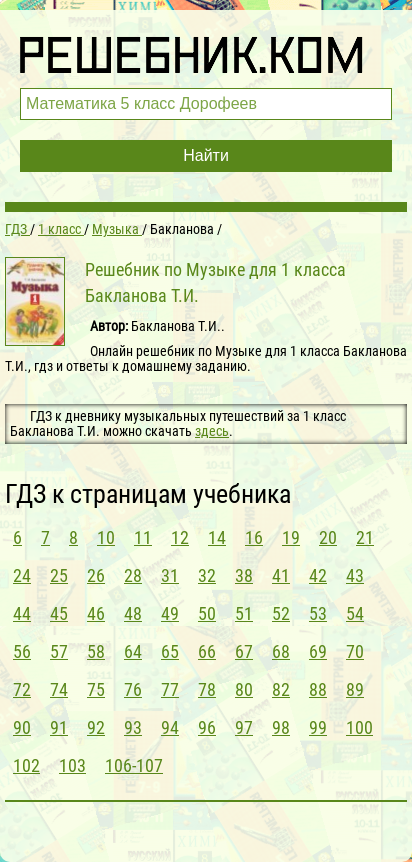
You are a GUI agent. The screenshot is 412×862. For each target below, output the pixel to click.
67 (244, 651)
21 (365, 537)
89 (355, 689)
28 (133, 575)
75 (96, 689)
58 (96, 651)
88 (318, 689)
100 (359, 727)
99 (318, 727)
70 (355, 651)
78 (207, 689)
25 (59, 575)
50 (207, 613)
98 (281, 727)
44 (22, 613)
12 (180, 537)
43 (355, 575)
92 (96, 727)
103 (72, 765)
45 (59, 613)
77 (170, 689)
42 (318, 575)
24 (22, 575)
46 (96, 613)
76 (133, 689)
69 (318, 651)
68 (281, 651)
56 (22, 651)
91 (59, 727)
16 (254, 537)
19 (291, 537)
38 (244, 575)
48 (133, 613)
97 (244, 727)
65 (170, 651)
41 (281, 575)
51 (244, 613)
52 (281, 613)
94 (170, 727)
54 (355, 613)
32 (207, 575)
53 (318, 613)
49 (170, 613)
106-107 (134, 765)
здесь (212, 431)
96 (207, 727)
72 (22, 689)
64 (133, 651)
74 (59, 689)
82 (281, 689)
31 (170, 575)
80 (244, 689)
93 (133, 727)
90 (22, 727)
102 (26, 765)
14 (217, 537)
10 (106, 537)
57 (59, 651)
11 (143, 537)
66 (207, 651)
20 (328, 537)
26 (96, 575)
